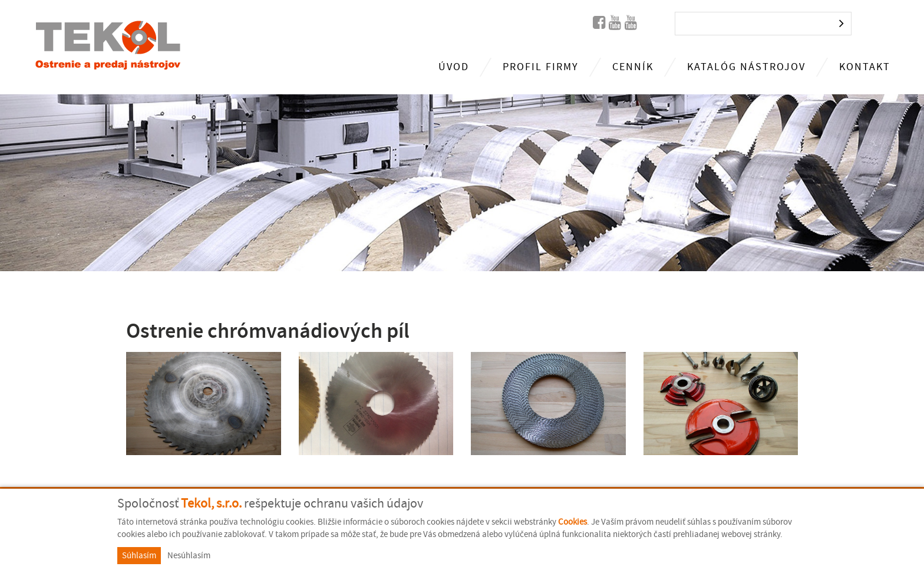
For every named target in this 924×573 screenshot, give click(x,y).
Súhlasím (139, 556)
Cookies (572, 522)
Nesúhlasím (189, 556)
